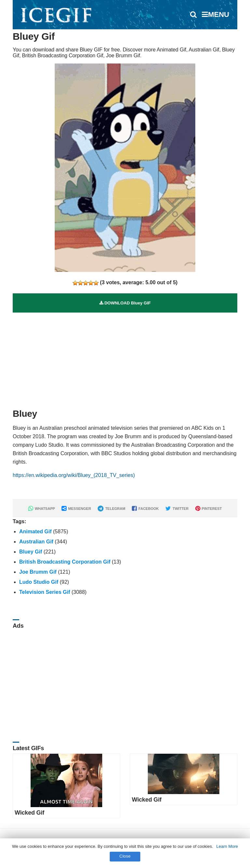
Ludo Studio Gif (39, 582)
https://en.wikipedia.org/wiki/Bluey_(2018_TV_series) (74, 475)
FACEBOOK (145, 509)
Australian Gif (36, 542)
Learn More (227, 846)
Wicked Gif (29, 813)
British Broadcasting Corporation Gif (65, 562)
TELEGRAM (111, 509)
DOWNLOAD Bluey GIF (125, 303)
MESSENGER (76, 509)
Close (125, 856)
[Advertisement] (125, 358)
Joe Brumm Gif (38, 572)
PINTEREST (209, 509)
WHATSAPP (42, 509)
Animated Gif (35, 532)
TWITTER (177, 509)
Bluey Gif (31, 552)
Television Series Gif (45, 592)
